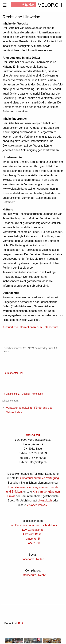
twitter (40, 559)
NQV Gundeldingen (33, 530)
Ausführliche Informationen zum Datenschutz (30, 327)
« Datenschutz (11, 394)
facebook (28, 559)
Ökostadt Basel (33, 534)
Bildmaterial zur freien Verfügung (38, 478)
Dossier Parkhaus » (33, 394)
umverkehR (33, 539)
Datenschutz (28, 575)
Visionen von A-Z (37, 505)
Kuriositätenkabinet (20, 487)
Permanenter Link (13, 373)
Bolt (21, 623)
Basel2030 (33, 543)
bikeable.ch (45, 501)
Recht (42, 575)
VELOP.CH (33, 435)
